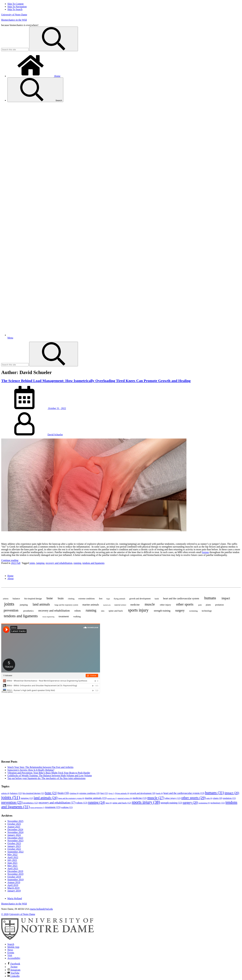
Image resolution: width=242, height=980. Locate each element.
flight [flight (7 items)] (108, 599)
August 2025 (14, 827)
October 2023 (14, 843)
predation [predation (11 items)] (219, 605)
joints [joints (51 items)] (9, 604)
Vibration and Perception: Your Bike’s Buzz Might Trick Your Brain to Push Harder (49, 773)
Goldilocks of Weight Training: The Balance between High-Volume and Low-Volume (50, 776)
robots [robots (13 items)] (78, 611)
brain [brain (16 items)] (61, 598)
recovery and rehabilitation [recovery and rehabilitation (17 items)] (54, 611)
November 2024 (15, 832)
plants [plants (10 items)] (208, 605)
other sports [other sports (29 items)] (185, 604)
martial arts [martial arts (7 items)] (107, 605)
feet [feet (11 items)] (101, 599)
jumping (40, 563)
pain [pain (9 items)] (200, 605)
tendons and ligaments (93, 563)
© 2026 (5, 914)
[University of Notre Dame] (48, 939)
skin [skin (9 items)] (103, 611)
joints (32, 563)
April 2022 (13, 857)
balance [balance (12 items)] (16, 598)
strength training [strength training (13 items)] (162, 611)
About (10, 579)
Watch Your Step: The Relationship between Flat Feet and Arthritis (40, 767)
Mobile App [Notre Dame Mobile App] (13, 947)
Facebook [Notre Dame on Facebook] (14, 964)
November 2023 (15, 841)
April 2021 (13, 868)
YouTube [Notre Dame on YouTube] (13, 973)
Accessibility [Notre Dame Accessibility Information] (14, 958)
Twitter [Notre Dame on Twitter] (13, 967)
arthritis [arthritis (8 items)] (6, 599)
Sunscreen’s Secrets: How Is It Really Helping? (31, 770)
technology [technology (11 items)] (207, 611)
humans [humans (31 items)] (210, 598)
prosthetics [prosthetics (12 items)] (28, 611)
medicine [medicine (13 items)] (135, 605)
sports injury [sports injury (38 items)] (138, 610)
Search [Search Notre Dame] (11, 944)
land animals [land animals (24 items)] (41, 604)
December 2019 (15, 871)
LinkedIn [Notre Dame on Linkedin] (14, 976)
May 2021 (12, 866)
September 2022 (15, 852)
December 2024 (15, 829)
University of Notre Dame (14, 15)
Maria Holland (15, 898)
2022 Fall (16, 563)
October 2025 (14, 824)
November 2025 (15, 821)
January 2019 (14, 891)
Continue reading (10, 560)
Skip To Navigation (17, 7)
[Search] (54, 39)
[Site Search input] (15, 50)
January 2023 (14, 846)
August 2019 (14, 882)
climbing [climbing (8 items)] (71, 599)
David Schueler (55, 435)
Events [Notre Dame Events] (11, 953)
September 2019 (15, 880)
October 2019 (14, 877)
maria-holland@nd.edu (42, 909)
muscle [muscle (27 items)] (150, 604)
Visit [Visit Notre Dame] (10, 955)
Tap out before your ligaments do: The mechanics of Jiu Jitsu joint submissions (46, 778)
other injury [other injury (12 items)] (165, 605)
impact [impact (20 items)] (226, 598)
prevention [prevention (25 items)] (11, 610)
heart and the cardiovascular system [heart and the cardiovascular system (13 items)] (181, 598)
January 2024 (14, 835)
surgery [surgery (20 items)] (180, 610)
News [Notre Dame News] (10, 950)
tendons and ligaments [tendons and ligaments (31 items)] (21, 616)
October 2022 (14, 849)
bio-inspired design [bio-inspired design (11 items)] (33, 599)
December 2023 (15, 838)
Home (34, 76)
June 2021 (12, 863)
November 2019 (15, 874)
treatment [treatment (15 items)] (64, 616)
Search (35, 90)
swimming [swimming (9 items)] (193, 611)
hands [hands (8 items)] (157, 599)
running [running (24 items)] (91, 610)
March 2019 (13, 888)
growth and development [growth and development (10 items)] (140, 599)
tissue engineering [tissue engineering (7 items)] (48, 617)
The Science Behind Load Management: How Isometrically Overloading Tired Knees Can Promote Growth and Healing (96, 381)
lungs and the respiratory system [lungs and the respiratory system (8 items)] (66, 605)
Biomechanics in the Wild (14, 20)
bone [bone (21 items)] (50, 598)
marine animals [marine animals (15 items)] (91, 605)
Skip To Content (15, 4)
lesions (205, 552)
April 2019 (13, 885)
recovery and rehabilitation (59, 563)
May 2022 (12, 855)
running (77, 563)
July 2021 (12, 860)
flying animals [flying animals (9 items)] (119, 599)
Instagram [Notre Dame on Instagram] (14, 970)
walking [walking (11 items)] (77, 616)
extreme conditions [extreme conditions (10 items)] (87, 599)
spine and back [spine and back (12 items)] (116, 611)
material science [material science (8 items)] (120, 605)
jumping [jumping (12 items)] (24, 605)
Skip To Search (15, 9)
